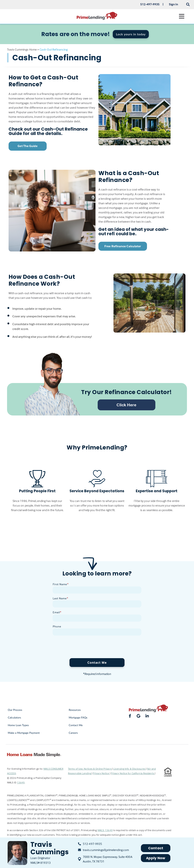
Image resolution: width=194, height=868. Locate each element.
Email (57, 612)
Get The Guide (27, 146)
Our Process (15, 710)
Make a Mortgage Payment (24, 733)
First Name (61, 584)
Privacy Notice (101, 773)
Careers (73, 733)
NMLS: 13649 (105, 830)
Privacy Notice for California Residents (133, 773)
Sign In (174, 4)
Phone (57, 626)
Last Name (60, 598)
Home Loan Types (18, 725)
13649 (21, 782)
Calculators (14, 717)
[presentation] (82, 648)
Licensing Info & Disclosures (130, 769)
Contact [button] (156, 848)
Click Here (126, 405)
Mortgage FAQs (78, 717)
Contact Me (97, 662)
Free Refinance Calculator (123, 246)
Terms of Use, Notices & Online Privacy (90, 769)
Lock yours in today (131, 34)
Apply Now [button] (156, 858)
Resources (75, 710)
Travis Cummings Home (22, 49)
